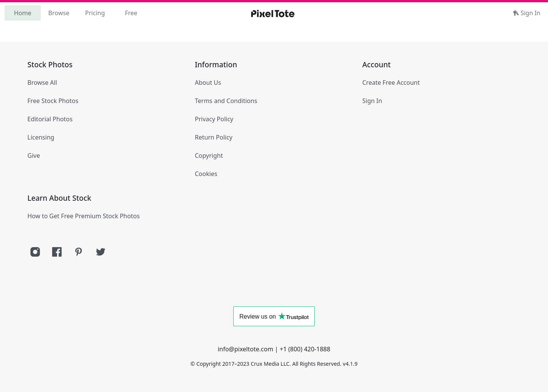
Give (34, 156)
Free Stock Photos (53, 101)
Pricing (95, 13)
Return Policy (214, 137)
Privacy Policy (214, 119)
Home (23, 13)
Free (131, 13)
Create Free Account (391, 83)
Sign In (527, 13)
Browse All (42, 83)
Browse (59, 13)
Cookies (206, 174)
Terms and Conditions (226, 101)
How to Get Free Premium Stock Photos (84, 216)
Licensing (41, 137)
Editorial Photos (50, 119)
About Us (208, 83)
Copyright (209, 156)
